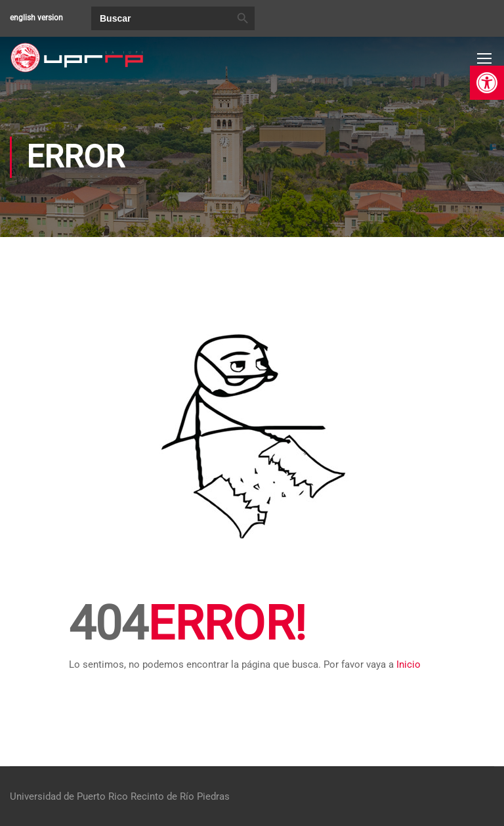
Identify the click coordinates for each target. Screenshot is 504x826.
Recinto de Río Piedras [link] (180, 796)
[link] (487, 83)
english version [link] (36, 18)
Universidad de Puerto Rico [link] (69, 796)
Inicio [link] (409, 665)
